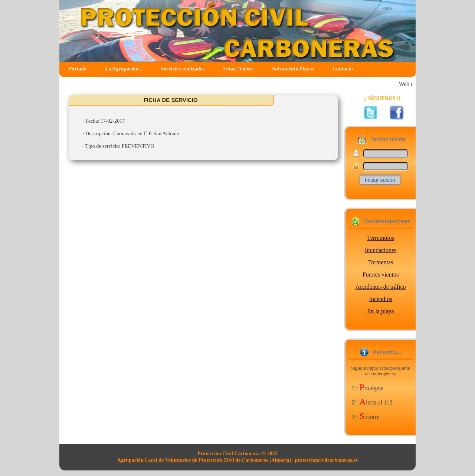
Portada (78, 69)
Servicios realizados (183, 69)
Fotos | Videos (238, 69)
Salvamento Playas (293, 69)
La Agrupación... (124, 69)
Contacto (343, 69)
